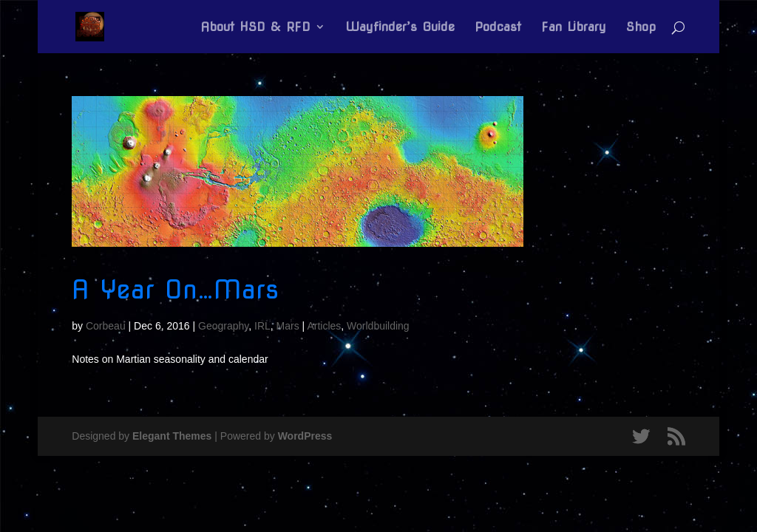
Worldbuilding (378, 326)
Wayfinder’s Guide (400, 28)
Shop (641, 28)
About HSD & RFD (255, 28)
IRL (262, 326)
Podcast (498, 28)
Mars (288, 326)
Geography (223, 326)
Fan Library (574, 28)
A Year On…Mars (175, 289)
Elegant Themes (172, 436)
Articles (324, 326)
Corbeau (106, 326)
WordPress (305, 436)
